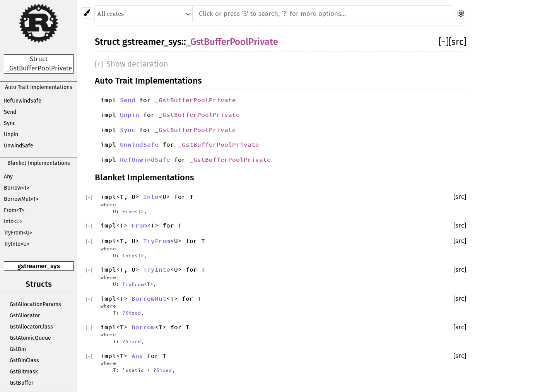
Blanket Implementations (39, 163)
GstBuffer (21, 383)
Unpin (11, 134)
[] (444, 42)
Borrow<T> (17, 188)
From (128, 211)
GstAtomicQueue (30, 338)
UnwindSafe (19, 146)
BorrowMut (149, 298)
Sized (133, 313)
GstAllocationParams (35, 304)
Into (151, 197)
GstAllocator (25, 316)
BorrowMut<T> (21, 199)
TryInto (157, 269)
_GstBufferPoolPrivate (232, 42)
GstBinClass (24, 360)
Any (8, 177)
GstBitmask (24, 372)
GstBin (18, 349)
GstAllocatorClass (31, 327)
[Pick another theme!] (87, 13)
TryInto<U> (17, 244)
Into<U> (13, 222)
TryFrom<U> (18, 233)
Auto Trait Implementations (39, 87)
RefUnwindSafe (23, 101)
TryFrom (157, 241)
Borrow (143, 327)
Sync (10, 123)
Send (10, 112)
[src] (457, 42)
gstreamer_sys (39, 266)
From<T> (14, 210)
